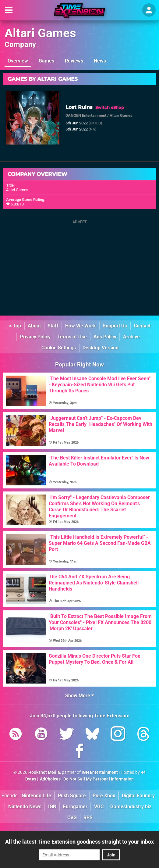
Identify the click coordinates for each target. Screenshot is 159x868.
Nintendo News (25, 807)
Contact (142, 326)
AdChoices (50, 779)
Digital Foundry (138, 796)
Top (15, 326)
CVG (72, 818)
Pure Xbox (104, 796)
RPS (88, 818)
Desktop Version (101, 348)
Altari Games (40, 33)
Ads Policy (105, 337)
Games (46, 61)
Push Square (72, 796)
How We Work (81, 326)
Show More (80, 696)
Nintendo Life (36, 796)
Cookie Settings (59, 348)
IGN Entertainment (100, 772)
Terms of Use (72, 337)
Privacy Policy (35, 337)
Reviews (74, 61)
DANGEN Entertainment (86, 115)
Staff (53, 326)
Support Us (115, 326)
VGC (99, 807)
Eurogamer (75, 807)
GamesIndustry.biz (131, 807)
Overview (18, 61)
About (34, 326)
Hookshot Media (44, 772)
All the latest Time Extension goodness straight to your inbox (79, 842)
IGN (52, 807)
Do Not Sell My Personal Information (99, 779)
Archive (131, 337)
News (100, 61)
